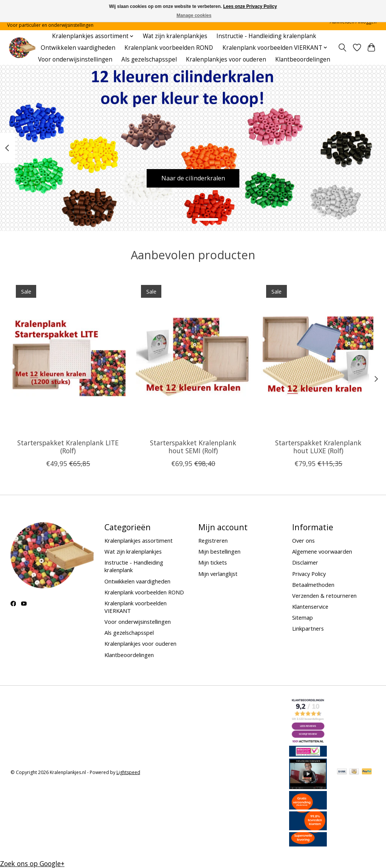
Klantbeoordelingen (303, 59)
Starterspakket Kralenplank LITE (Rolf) (68, 446)
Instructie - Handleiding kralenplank (266, 36)
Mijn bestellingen (219, 551)
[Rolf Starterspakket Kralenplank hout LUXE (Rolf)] (318, 356)
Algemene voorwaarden (322, 551)
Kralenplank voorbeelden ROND (169, 48)
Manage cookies (194, 15)
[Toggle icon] (342, 48)
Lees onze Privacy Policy (250, 6)
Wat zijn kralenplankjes (175, 36)
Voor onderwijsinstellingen (75, 59)
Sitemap (303, 617)
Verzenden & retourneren (324, 596)
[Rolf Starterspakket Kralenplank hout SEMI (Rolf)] (193, 356)
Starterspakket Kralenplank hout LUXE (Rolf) (318, 446)
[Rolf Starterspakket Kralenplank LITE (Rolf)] (68, 356)
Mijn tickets (213, 562)
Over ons (303, 540)
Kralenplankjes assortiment (139, 540)
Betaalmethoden (313, 585)
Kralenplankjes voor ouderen (226, 59)
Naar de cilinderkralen (193, 177)
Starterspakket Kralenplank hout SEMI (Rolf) (193, 446)
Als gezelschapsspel (149, 59)
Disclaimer (305, 562)
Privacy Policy (309, 574)
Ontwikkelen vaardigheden (78, 48)
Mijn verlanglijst (218, 574)
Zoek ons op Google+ (32, 863)
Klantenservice (310, 606)
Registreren (213, 540)
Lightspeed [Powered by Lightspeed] (128, 772)
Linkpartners (308, 628)
